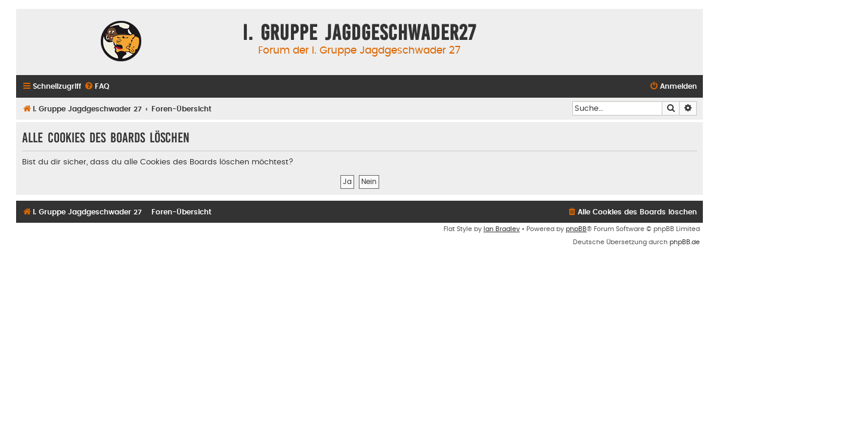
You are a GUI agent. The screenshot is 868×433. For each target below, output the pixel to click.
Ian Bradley (502, 229)
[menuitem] (97, 87)
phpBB (576, 229)
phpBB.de (685, 242)
